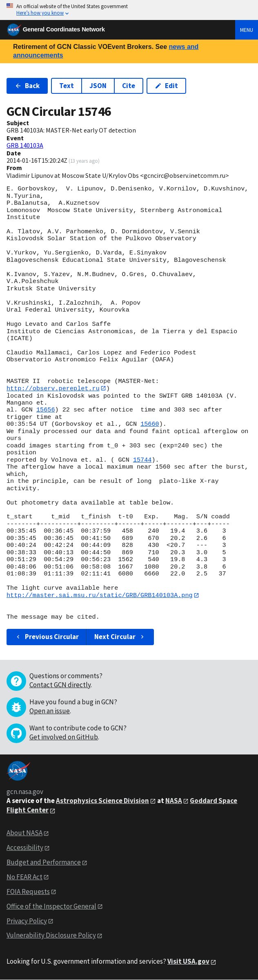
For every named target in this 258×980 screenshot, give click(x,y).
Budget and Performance (44, 863)
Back (27, 86)
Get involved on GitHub (64, 737)
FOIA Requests (28, 892)
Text (67, 86)
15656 (46, 410)
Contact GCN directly (60, 685)
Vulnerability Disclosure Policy (51, 936)
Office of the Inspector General (51, 906)
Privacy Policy (27, 921)
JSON (98, 86)
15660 (150, 425)
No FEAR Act (24, 877)
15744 (142, 460)
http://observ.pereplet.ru (53, 388)
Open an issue (50, 711)
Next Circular (120, 637)
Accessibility (25, 848)
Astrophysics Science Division (102, 801)
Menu (247, 30)
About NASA (24, 833)
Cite (129, 86)
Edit (166, 86)
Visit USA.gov (188, 962)
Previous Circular (47, 637)
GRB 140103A (25, 145)
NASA (174, 801)
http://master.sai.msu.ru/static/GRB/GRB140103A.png (100, 595)
